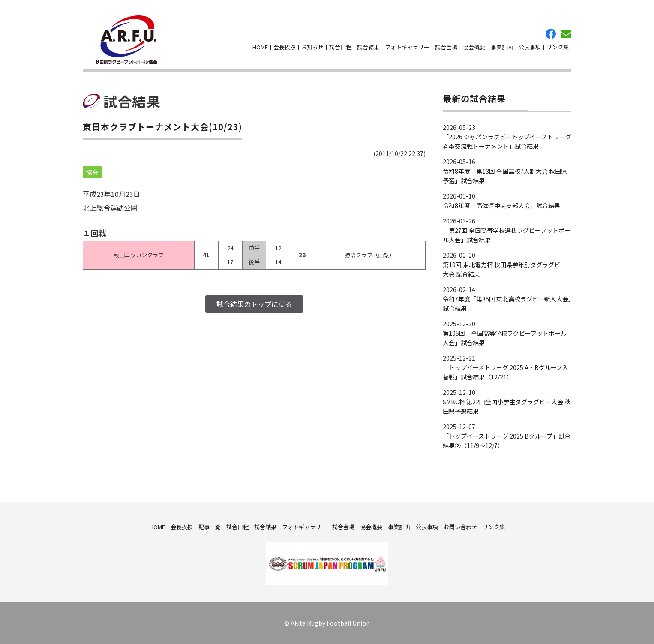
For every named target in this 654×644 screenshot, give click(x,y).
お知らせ (312, 47)
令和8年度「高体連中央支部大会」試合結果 (501, 205)
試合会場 (446, 47)
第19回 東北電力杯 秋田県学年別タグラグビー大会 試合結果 (504, 269)
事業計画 (502, 47)
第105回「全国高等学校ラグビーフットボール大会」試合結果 (505, 338)
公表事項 (530, 47)
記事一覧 (210, 526)
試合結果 (368, 47)
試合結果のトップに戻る (254, 304)
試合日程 (340, 47)
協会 (92, 172)
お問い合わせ (566, 34)
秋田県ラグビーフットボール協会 (126, 40)
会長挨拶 (285, 47)
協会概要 (474, 47)
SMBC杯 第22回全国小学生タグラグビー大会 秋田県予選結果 (507, 406)
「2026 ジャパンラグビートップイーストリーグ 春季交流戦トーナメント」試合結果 (507, 141)
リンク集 (558, 47)
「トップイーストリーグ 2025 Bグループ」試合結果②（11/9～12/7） (507, 441)
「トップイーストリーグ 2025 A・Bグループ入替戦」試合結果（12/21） (505, 372)
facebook (551, 34)
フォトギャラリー (407, 47)
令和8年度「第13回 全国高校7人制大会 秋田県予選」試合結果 (505, 176)
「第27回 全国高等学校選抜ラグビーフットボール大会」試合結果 (507, 235)
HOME (260, 47)
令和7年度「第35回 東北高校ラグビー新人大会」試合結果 (507, 304)
